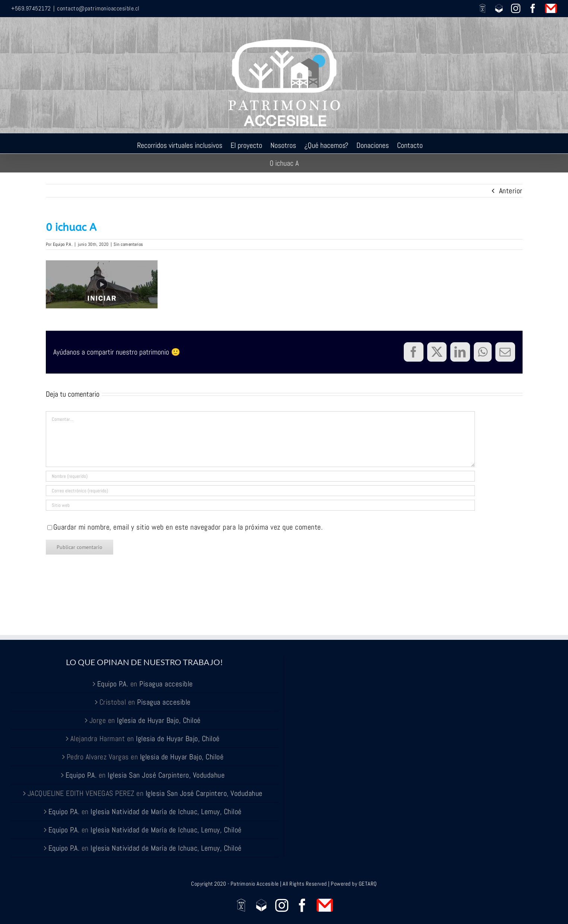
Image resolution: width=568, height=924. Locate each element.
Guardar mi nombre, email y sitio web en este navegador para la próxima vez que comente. (188, 527)
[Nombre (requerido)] (260, 476)
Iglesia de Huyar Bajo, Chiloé (159, 720)
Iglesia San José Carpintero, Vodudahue (166, 775)
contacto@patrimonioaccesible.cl (98, 8)
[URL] (260, 505)
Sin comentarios (128, 244)
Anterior (511, 191)
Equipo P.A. (63, 244)
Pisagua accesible (166, 684)
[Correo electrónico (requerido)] (260, 491)
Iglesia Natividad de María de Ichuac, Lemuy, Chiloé (166, 812)
